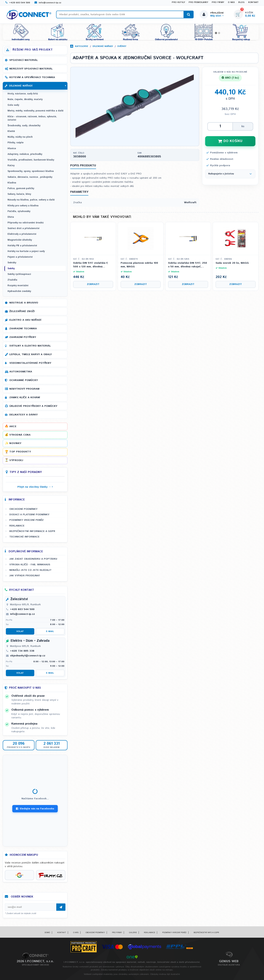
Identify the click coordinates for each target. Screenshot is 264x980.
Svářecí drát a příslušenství (23, 228)
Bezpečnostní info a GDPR (206, 933)
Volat (20, 631)
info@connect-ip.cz (48, 3)
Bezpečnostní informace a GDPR (32, 531)
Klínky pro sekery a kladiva (23, 206)
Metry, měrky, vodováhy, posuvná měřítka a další (35, 111)
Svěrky (122, 46)
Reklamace (17, 526)
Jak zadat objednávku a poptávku (33, 559)
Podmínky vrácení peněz (26, 520)
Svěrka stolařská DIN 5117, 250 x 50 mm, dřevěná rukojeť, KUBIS (188, 265)
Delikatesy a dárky (23, 415)
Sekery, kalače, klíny (19, 194)
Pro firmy (218, 2)
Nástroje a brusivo (24, 303)
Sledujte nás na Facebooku (35, 809)
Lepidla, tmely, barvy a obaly (31, 354)
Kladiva (12, 183)
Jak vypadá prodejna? (25, 576)
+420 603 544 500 (18, 3)
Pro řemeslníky (198, 2)
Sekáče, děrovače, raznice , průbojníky (30, 177)
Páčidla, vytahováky (19, 211)
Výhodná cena (20, 435)
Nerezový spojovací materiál (31, 69)
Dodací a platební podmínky (29, 515)
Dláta (11, 217)
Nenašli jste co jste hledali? (30, 570)
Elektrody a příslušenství (22, 234)
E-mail (50, 631)
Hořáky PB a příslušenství (22, 246)
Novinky (15, 443)
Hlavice (12, 149)
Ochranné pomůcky (24, 380)
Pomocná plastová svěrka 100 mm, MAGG (139, 265)
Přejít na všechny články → (34, 487)
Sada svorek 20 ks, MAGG (232, 263)
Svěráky (12, 263)
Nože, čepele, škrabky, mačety (25, 99)
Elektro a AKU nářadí (25, 320)
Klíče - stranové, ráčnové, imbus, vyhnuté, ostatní (32, 118)
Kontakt (253, 2)
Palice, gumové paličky (21, 188)
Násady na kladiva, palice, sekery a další (31, 200)
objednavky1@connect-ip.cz (28, 656)
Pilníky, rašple (15, 143)
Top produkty (20, 452)
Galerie (133, 933)
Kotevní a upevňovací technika (32, 77)
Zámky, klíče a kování (25, 397)
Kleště (11, 131)
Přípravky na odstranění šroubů (26, 223)
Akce (13, 426)
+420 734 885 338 (22, 651)
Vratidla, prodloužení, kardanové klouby (31, 160)
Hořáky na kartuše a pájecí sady (26, 251)
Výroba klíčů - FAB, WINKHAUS (30, 565)
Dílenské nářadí (103, 46)
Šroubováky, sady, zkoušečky (24, 126)
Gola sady (13, 105)
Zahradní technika (23, 329)
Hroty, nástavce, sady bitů (23, 94)
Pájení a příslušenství (20, 257)
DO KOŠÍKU (230, 141)
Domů (47, 933)
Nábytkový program (24, 389)
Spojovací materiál (24, 60)
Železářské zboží (22, 311)
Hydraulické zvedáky (19, 291)
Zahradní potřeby (23, 337)
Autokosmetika (21, 372)
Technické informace (24, 537)
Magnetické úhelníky (20, 240)
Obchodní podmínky (23, 509)
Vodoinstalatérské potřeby (30, 363)
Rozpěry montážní (18, 286)
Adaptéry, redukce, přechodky (25, 154)
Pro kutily (178, 2)
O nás (231, 2)
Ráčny (11, 166)
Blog (241, 2)
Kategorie (82, 46)
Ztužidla (12, 280)
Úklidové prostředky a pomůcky (33, 406)
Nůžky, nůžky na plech (20, 137)
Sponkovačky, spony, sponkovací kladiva (31, 171)
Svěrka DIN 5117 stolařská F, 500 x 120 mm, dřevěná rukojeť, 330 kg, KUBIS (91, 265)
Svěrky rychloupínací (19, 274)
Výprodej (16, 460)
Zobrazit (93, 284)
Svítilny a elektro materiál (30, 346)
